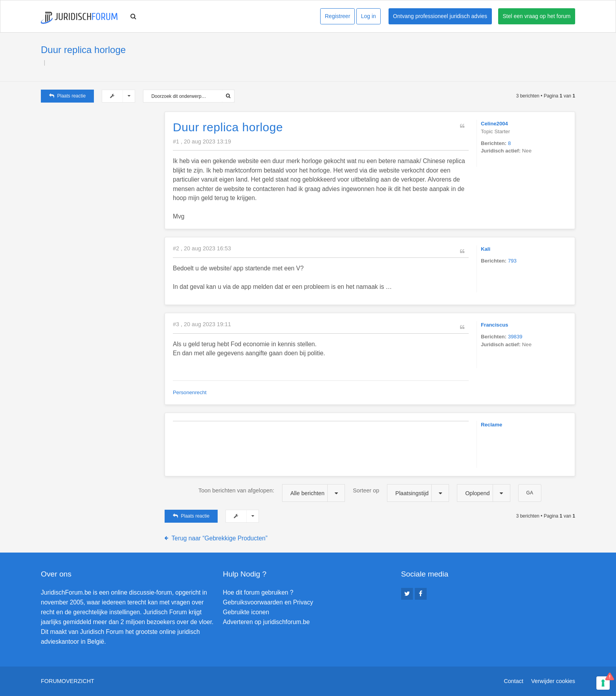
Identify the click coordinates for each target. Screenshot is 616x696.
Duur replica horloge (83, 50)
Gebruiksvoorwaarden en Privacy (268, 602)
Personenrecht (190, 392)
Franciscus (495, 325)
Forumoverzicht (68, 681)
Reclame (491, 425)
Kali (486, 249)
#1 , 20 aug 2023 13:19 (202, 141)
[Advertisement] (100, 161)
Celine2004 (494, 124)
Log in (368, 16)
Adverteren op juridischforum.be (266, 622)
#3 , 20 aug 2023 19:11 (202, 324)
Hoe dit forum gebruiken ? (258, 592)
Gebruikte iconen (246, 612)
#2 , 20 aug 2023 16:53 (202, 248)
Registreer (338, 16)
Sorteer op (401, 493)
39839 (515, 337)
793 (512, 261)
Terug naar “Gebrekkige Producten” (220, 538)
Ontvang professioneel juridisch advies (440, 16)
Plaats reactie (67, 96)
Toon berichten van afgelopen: (272, 493)
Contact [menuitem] (513, 681)
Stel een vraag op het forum (537, 16)
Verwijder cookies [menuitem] (553, 681)
